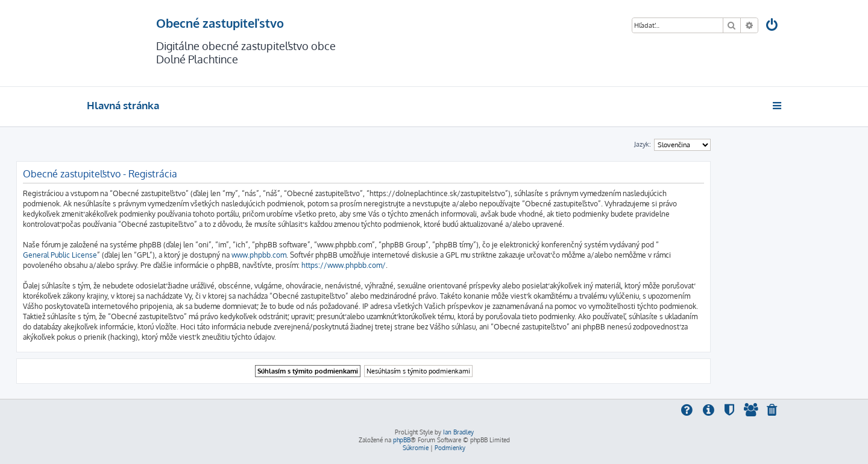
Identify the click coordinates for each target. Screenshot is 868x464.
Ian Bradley (458, 432)
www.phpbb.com (259, 255)
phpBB (402, 440)
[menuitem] (773, 26)
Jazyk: (643, 144)
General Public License (60, 255)
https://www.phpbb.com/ (344, 265)
